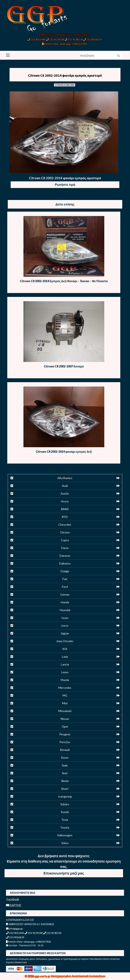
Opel (65, 726)
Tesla (65, 820)
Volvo (65, 843)
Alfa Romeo (65, 478)
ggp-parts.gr (43, 976)
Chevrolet (65, 525)
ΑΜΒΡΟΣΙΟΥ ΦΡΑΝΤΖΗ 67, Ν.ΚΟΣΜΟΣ (64, 35)
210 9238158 (74, 39)
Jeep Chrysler (65, 641)
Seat (65, 773)
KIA (65, 649)
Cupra (65, 540)
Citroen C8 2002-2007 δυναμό (64, 366)
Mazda (65, 680)
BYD (65, 517)
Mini (65, 703)
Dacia (65, 548)
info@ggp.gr (14, 928)
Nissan (65, 719)
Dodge (65, 571)
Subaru (65, 804)
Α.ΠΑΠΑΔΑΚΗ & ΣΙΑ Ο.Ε (20, 920)
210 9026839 (92, 39)
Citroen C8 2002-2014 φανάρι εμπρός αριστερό (65, 75)
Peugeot (65, 734)
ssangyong (65, 796)
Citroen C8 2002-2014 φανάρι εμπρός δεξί (64, 452)
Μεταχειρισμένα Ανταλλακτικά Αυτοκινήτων (78, 976)
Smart (65, 789)
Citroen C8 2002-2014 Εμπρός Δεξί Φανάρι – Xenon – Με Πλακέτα (64, 281)
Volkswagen (65, 835)
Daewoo (65, 556)
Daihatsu (65, 563)
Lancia (65, 664)
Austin (65, 493)
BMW (65, 509)
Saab (65, 765)
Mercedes (65, 688)
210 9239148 (55, 39)
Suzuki (65, 812)
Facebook (13, 899)
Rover (65, 758)
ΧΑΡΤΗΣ (14, 905)
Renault (65, 750)
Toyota (65, 827)
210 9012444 (37, 39)
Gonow (65, 594)
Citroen (65, 532)
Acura (65, 501)
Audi (65, 486)
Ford (65, 587)
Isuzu (65, 618)
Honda (65, 602)
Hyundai (65, 610)
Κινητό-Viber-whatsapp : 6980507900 (64, 44)
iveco (65, 626)
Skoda (65, 781)
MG (65, 695)
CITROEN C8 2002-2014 (65, 85)
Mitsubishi (65, 711)
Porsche (65, 742)
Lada (65, 657)
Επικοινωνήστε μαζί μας (64, 873)
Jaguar (65, 633)
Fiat (65, 579)
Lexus (65, 672)
